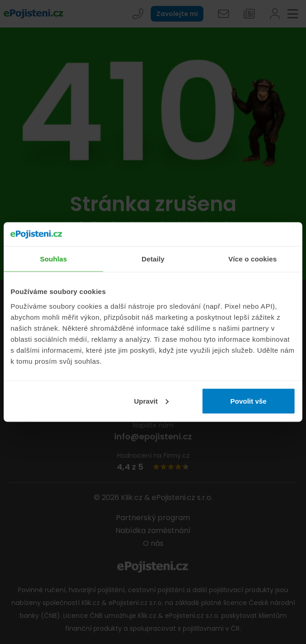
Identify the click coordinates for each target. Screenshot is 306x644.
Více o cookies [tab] (253, 259)
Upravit (152, 401)
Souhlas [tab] (53, 259)
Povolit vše (249, 401)
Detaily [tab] (153, 259)
